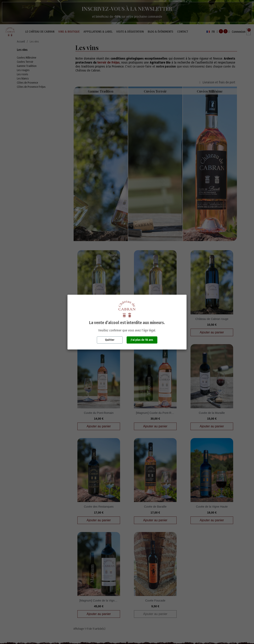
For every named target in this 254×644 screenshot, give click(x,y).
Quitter (110, 340)
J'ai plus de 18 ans (142, 340)
